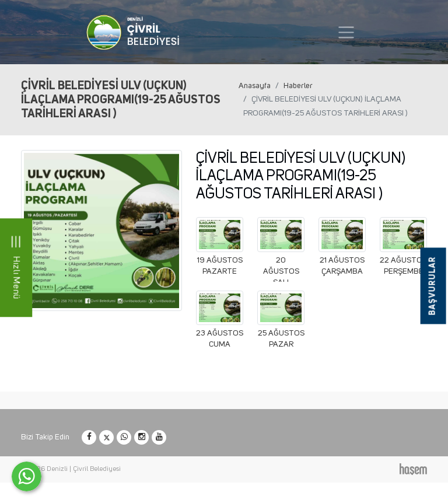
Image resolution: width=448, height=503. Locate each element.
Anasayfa (255, 86)
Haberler (298, 86)
